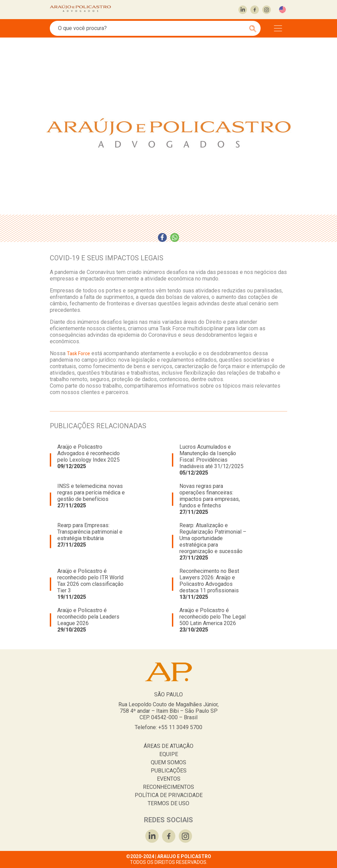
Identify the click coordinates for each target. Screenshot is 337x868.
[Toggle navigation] (278, 28)
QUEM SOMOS (168, 762)
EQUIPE (169, 754)
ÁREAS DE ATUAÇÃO (168, 746)
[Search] (151, 28)
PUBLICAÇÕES (169, 771)
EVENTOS (169, 779)
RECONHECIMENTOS (168, 787)
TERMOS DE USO (168, 803)
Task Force (78, 353)
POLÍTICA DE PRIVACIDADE (169, 795)
